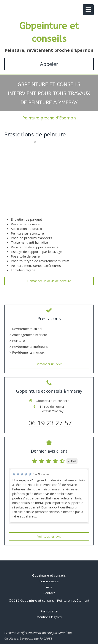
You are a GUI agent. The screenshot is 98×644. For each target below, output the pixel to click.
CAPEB (48, 638)
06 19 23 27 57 (50, 423)
